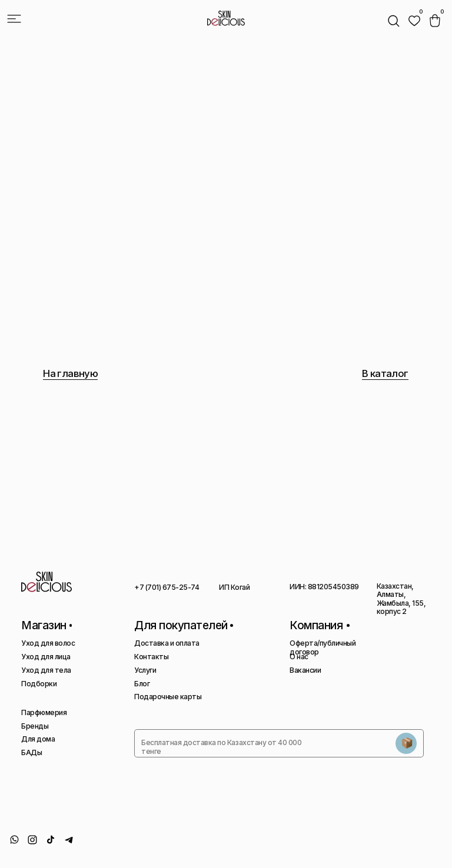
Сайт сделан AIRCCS (412, 843)
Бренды (35, 726)
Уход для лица (46, 657)
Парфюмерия (44, 712)
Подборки (39, 684)
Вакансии (305, 670)
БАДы (31, 752)
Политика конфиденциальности (298, 847)
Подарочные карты (168, 697)
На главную (70, 373)
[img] (414, 21)
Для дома (38, 739)
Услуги (145, 670)
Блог (142, 684)
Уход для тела (46, 670)
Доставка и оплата (167, 643)
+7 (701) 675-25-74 (167, 587)
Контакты (151, 657)
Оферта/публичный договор (323, 647)
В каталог (385, 373)
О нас (299, 657)
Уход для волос (48, 643)
